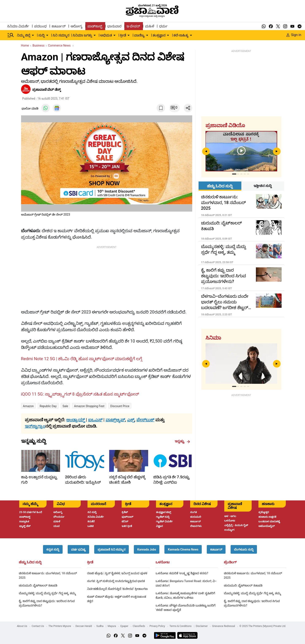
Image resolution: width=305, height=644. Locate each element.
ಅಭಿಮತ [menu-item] (106, 35)
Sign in (294, 35)
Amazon (28, 406)
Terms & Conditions (181, 626)
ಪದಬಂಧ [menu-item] (40, 26)
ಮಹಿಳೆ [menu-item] (150, 26)
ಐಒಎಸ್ (95, 420)
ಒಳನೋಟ (163, 562)
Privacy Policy (157, 626)
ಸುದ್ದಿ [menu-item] (42, 35)
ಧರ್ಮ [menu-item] (163, 26)
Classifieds (139, 626)
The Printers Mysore (60, 626)
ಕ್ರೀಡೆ (90, 562)
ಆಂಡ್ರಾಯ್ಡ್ (76, 420)
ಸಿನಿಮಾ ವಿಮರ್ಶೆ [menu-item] (18, 26)
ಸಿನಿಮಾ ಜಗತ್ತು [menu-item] (82, 35)
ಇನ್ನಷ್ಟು (182, 441)
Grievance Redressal (224, 626)
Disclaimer (202, 626)
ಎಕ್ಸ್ (131, 420)
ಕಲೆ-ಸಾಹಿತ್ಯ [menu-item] (181, 35)
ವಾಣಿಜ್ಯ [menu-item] (139, 35)
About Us (22, 626)
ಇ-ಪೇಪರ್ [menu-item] (133, 26)
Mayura (112, 626)
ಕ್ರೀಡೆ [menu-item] (123, 35)
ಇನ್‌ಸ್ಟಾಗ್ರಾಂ (35, 426)
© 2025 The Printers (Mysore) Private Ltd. (263, 626)
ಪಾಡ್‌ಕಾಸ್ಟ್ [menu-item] (95, 26)
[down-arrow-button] (33, 35)
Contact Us (38, 626)
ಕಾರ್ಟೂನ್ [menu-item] (59, 26)
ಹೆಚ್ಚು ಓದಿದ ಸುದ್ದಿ (30, 562)
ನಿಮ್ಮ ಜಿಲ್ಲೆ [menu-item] (24, 35)
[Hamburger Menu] (11, 35)
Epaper (124, 626)
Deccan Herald (84, 626)
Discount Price (120, 406)
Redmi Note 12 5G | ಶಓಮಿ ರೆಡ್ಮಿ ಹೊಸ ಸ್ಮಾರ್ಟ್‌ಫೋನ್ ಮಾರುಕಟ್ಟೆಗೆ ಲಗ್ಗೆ (82, 359)
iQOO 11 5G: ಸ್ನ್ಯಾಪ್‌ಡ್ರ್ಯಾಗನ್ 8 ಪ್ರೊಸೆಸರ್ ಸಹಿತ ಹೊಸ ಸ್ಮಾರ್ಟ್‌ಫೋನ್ (80, 394)
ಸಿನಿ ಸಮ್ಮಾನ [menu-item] (61, 35)
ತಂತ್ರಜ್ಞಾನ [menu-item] (159, 35)
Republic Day (48, 406)
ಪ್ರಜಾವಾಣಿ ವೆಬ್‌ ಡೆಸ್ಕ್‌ (47, 90)
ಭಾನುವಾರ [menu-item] (114, 26)
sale (65, 406)
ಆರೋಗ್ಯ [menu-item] (77, 26)
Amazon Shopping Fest (89, 406)
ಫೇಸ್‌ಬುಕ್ (145, 420)
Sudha (100, 626)
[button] (53, 549)
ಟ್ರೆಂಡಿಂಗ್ (230, 562)
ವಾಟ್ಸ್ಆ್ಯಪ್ (115, 420)
